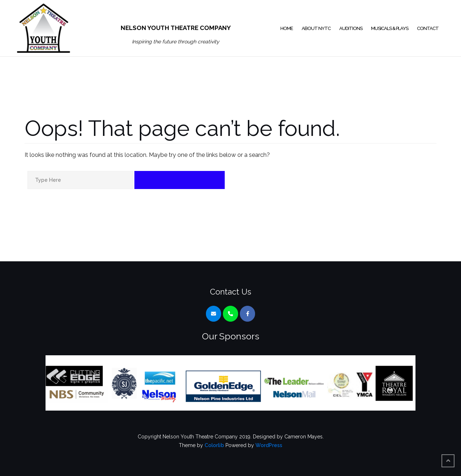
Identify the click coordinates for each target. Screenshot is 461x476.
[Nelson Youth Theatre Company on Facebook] (247, 314)
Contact (428, 28)
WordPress (269, 445)
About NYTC (316, 28)
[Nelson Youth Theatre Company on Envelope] (214, 314)
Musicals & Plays (390, 28)
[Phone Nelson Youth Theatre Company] (231, 314)
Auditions (351, 28)
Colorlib (214, 445)
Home (287, 28)
